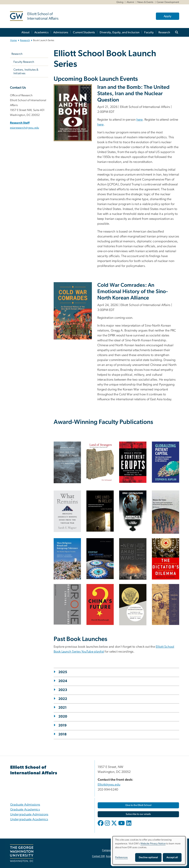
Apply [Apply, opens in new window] (168, 16)
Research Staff (20, 123)
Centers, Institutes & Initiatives (26, 71)
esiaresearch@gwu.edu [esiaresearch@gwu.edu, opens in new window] (25, 128)
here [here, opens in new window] (140, 120)
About (25, 32)
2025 (63, 672)
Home (14, 40)
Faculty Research (24, 62)
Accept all (172, 857)
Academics (41, 32)
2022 (63, 699)
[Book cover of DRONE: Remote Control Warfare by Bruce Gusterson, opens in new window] (67, 604)
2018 (63, 734)
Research (164, 32)
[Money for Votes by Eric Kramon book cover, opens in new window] (166, 512)
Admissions (61, 32)
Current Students (84, 32)
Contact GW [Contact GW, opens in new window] (99, 856)
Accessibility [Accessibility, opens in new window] (112, 856)
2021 (63, 708)
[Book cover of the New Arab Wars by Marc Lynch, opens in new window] (133, 559)
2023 (63, 690)
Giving (120, 2)
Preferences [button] (122, 857)
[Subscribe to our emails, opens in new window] (138, 814)
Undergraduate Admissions (29, 815)
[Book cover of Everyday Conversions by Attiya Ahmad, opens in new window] (100, 559)
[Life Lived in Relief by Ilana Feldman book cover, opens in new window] (100, 511)
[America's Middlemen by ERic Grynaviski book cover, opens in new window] (133, 511)
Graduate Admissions (25, 805)
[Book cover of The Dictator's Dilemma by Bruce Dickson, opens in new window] (166, 559)
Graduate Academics (25, 810)
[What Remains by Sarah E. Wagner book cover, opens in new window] (67, 511)
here (101, 125)
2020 (63, 717)
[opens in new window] (101, 826)
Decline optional (148, 857)
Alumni (130, 2)
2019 (63, 725)
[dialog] (149, 850)
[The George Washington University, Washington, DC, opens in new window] (22, 853)
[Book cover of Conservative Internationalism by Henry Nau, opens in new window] (133, 605)
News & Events (145, 2)
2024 (63, 681)
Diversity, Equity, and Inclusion (120, 32)
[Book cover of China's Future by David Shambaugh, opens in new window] (100, 604)
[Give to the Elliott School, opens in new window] (138, 805)
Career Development (168, 2)
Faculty (149, 32)
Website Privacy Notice (153, 844)
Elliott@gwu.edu (109, 785)
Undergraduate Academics (29, 819)
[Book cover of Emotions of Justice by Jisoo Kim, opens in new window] (166, 604)
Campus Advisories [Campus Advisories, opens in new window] (112, 850)
